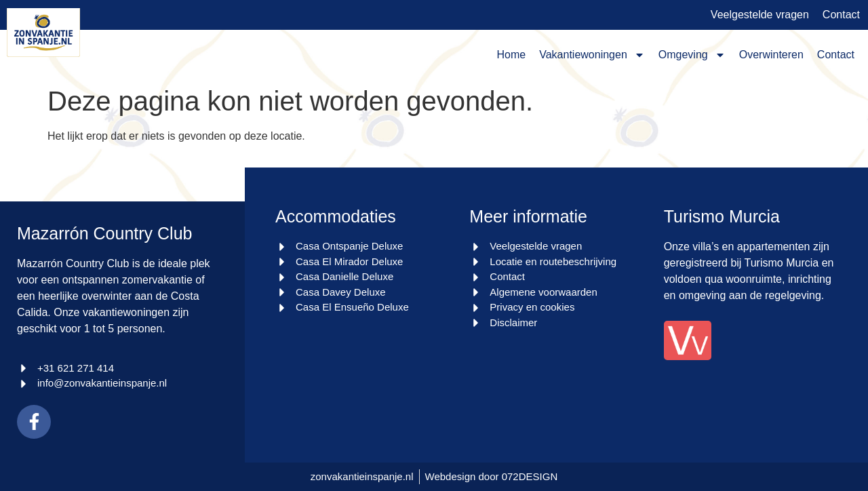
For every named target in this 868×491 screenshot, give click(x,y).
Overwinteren (771, 55)
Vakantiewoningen (592, 55)
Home (512, 55)
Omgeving (692, 55)
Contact (836, 55)
